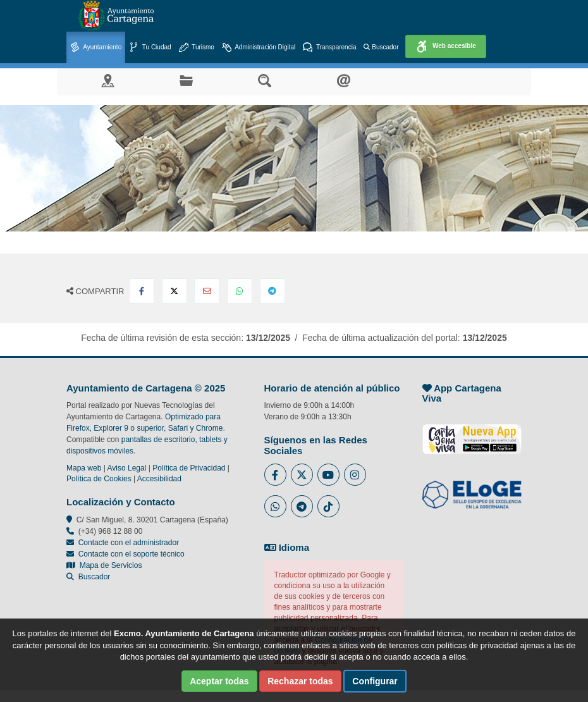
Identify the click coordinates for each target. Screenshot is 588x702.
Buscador (381, 47)
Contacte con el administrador (129, 543)
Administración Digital (259, 48)
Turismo (197, 48)
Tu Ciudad (150, 48)
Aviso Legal (127, 468)
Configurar (375, 681)
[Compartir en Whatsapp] (240, 291)
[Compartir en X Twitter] (175, 291)
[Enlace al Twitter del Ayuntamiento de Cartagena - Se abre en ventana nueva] (302, 475)
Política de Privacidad (189, 468)
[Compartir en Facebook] (142, 291)
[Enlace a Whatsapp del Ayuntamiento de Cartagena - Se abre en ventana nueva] (275, 506)
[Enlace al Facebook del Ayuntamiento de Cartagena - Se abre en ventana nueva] (275, 475)
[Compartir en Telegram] (273, 291)
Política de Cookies (99, 479)
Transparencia (329, 48)
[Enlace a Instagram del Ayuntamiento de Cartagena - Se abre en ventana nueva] (355, 475)
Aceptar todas (219, 681)
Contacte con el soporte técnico (132, 554)
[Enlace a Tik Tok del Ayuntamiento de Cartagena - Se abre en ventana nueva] (328, 506)
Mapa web (84, 468)
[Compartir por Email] (207, 291)
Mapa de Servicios (104, 565)
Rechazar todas (300, 681)
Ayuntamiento (96, 48)
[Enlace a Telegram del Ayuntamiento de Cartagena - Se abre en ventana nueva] (302, 506)
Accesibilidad (159, 479)
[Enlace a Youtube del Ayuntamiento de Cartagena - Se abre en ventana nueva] (328, 475)
